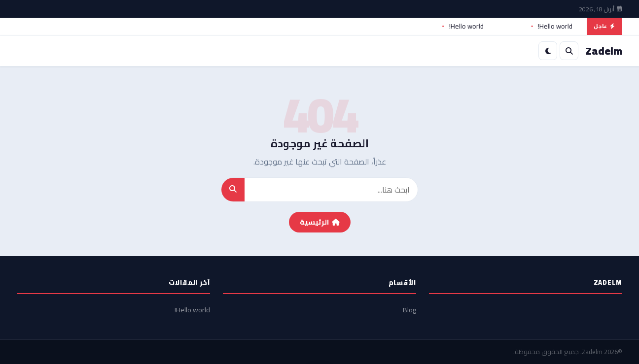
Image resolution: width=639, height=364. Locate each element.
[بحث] (569, 51)
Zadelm (592, 352)
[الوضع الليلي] (548, 51)
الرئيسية (320, 222)
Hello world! (552, 27)
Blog (409, 310)
